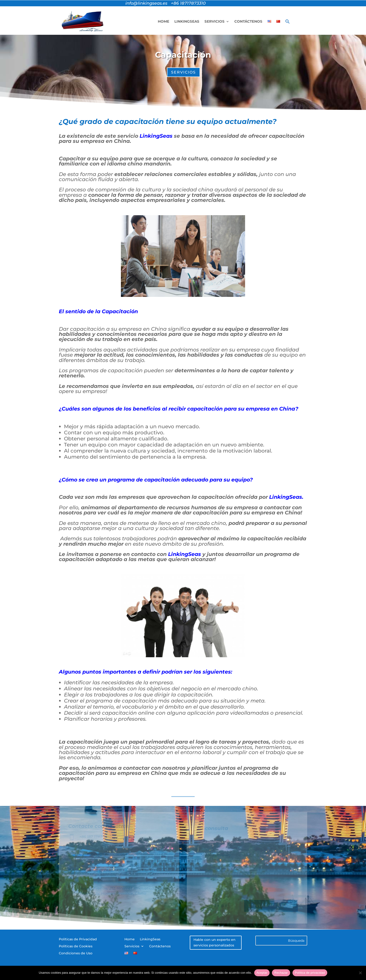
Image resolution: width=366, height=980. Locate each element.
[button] (288, 21)
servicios (183, 72)
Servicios (215, 21)
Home (164, 21)
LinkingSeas (187, 21)
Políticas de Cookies (76, 946)
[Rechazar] (360, 973)
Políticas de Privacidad (78, 939)
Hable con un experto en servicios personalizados (215, 942)
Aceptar (262, 973)
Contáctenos (248, 21)
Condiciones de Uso (76, 953)
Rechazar (281, 973)
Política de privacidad (310, 973)
